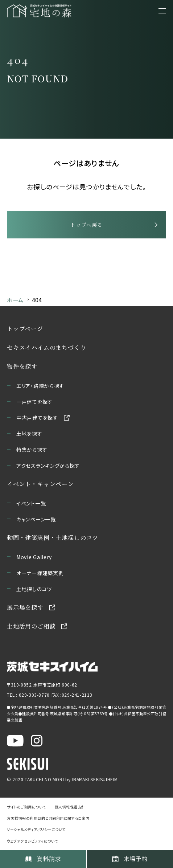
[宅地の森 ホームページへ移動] (39, 11)
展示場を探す (25, 607)
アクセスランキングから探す (48, 466)
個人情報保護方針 (70, 807)
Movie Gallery (34, 557)
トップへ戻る (86, 225)
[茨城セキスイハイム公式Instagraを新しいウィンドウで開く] (37, 740)
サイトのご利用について (26, 807)
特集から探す (32, 450)
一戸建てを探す (34, 402)
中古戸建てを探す (37, 418)
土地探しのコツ (34, 589)
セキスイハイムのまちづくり (46, 347)
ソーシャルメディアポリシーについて (36, 830)
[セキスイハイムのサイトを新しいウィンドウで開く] (28, 763)
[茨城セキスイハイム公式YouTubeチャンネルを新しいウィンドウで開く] (15, 740)
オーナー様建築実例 (40, 573)
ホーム (15, 300)
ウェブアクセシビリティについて (32, 841)
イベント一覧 (31, 503)
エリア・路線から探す (40, 386)
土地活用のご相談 (31, 626)
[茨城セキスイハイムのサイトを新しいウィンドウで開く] (52, 666)
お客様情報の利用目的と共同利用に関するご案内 (48, 818)
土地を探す (29, 434)
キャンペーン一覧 (36, 519)
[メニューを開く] (162, 11)
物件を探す (22, 366)
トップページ (25, 329)
